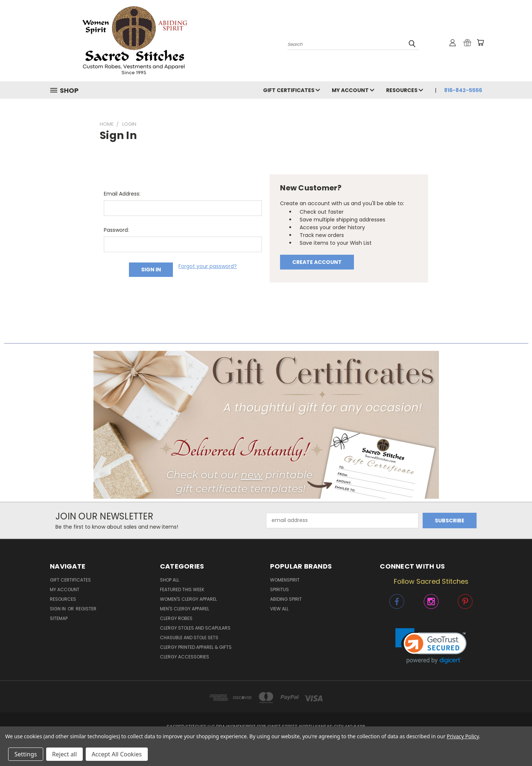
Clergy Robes (176, 618)
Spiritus (279, 589)
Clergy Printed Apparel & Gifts (196, 647)
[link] (431, 646)
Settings (26, 754)
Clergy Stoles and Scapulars (195, 628)
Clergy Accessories (185, 657)
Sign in (58, 609)
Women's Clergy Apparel (188, 599)
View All (279, 609)
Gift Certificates (291, 90)
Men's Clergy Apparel (185, 609)
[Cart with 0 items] (480, 43)
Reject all (64, 754)
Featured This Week (182, 589)
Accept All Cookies (117, 754)
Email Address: (122, 194)
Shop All (170, 580)
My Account (353, 90)
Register (86, 609)
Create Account (317, 262)
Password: (116, 230)
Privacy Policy (463, 736)
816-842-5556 (463, 90)
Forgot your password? (208, 266)
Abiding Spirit (286, 599)
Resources (405, 90)
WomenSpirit (285, 580)
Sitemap (59, 618)
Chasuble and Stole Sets (189, 638)
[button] (266, 425)
